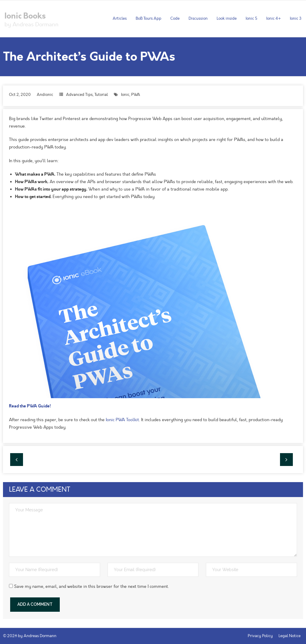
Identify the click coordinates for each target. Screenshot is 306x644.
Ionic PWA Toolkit (122, 420)
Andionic (45, 95)
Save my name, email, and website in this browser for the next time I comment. (91, 586)
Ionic (125, 95)
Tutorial (101, 95)
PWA (136, 95)
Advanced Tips (79, 95)
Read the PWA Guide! (30, 406)
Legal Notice (290, 636)
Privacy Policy (260, 636)
